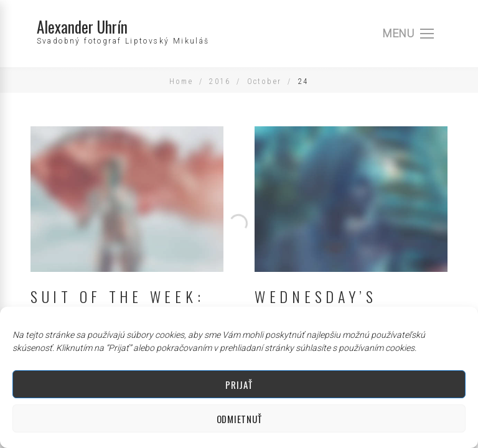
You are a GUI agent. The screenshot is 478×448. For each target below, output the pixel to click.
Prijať (239, 385)
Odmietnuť (239, 419)
